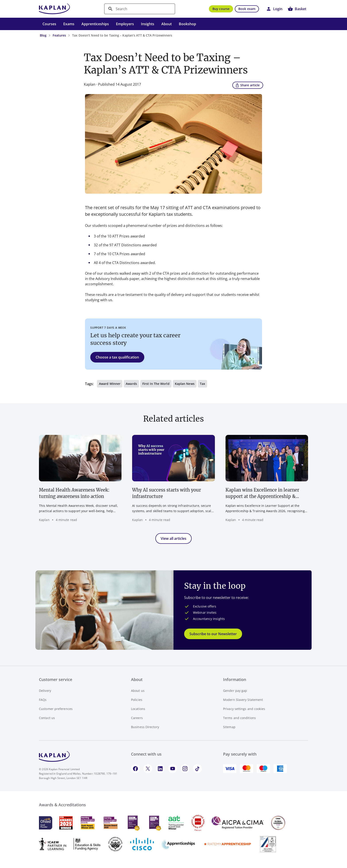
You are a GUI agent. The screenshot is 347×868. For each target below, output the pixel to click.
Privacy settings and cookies (244, 709)
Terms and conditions (239, 718)
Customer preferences (56, 709)
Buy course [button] (221, 9)
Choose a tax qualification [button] (117, 357)
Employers (125, 24)
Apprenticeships (95, 24)
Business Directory (145, 727)
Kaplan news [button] (185, 384)
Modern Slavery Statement (243, 700)
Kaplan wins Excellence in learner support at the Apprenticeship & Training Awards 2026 (262, 493)
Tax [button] (202, 384)
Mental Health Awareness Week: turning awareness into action (74, 493)
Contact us (47, 718)
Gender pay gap (235, 691)
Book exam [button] (247, 9)
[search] (140, 9)
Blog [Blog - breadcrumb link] (43, 35)
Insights (148, 24)
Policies (137, 700)
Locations (138, 709)
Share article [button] (247, 85)
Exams (69, 24)
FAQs (43, 700)
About (167, 24)
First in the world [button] (156, 384)
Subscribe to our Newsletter (213, 634)
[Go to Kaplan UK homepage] (55, 9)
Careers (137, 718)
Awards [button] (131, 384)
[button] (274, 9)
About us (138, 691)
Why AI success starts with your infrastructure (167, 493)
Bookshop (187, 24)
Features (59, 35)
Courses (49, 24)
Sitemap (229, 727)
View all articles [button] (173, 538)
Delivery (45, 691)
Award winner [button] (110, 384)
